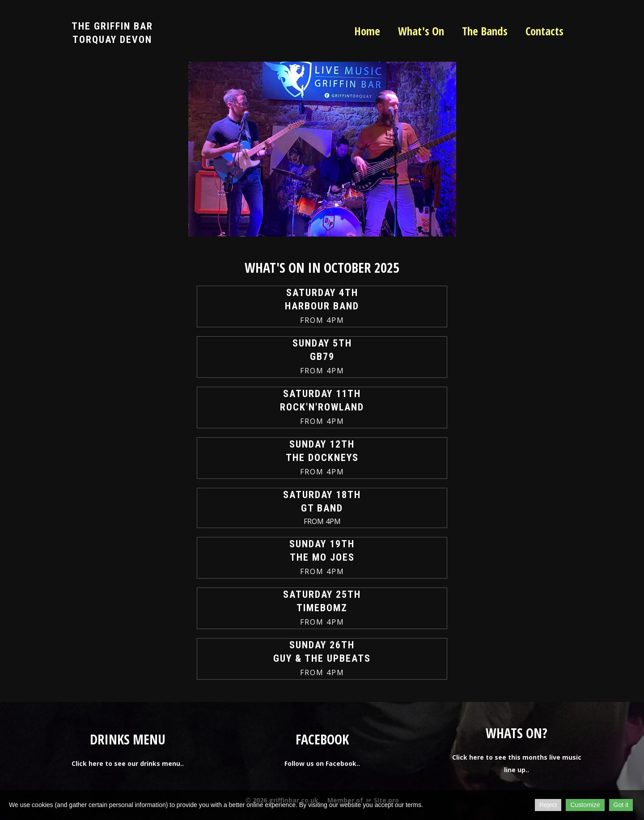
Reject (548, 805)
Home (367, 31)
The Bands (485, 31)
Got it (621, 805)
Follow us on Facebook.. (322, 763)
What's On (421, 31)
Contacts (544, 31)
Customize (585, 805)
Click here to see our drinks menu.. (128, 763)
